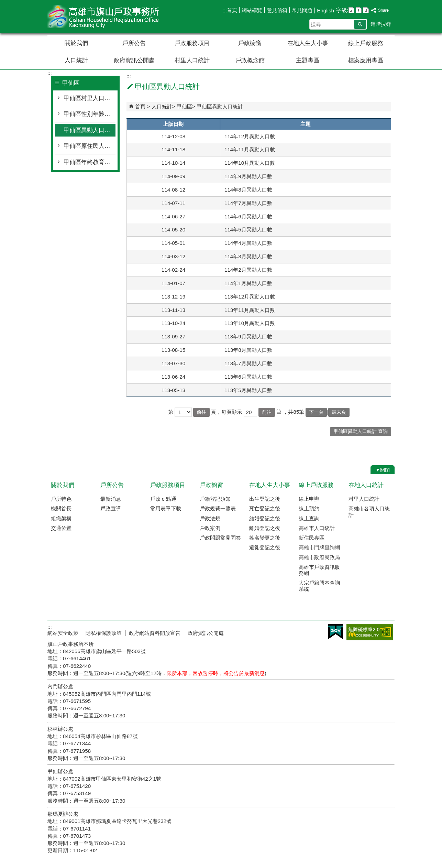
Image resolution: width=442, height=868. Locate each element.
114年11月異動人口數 (250, 149)
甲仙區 (184, 106)
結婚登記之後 (265, 518)
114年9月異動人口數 (248, 176)
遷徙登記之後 (265, 547)
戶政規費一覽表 (218, 508)
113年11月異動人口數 (250, 310)
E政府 (336, 632)
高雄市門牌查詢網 (319, 547)
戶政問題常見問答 (220, 538)
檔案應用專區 (366, 60)
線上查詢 (309, 518)
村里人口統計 (192, 60)
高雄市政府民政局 (319, 557)
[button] (360, 24)
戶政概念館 (250, 60)
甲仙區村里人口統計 (90, 98)
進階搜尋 (381, 24)
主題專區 (308, 60)
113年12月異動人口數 (250, 297)
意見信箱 (277, 10)
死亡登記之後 (265, 508)
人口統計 (76, 60)
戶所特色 (61, 499)
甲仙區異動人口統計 (90, 130)
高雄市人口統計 (317, 528)
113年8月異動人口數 (248, 350)
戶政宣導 (111, 508)
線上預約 (309, 508)
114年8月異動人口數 (248, 190)
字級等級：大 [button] (366, 10)
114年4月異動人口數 (248, 243)
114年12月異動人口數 (250, 136)
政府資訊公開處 (134, 60)
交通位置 (61, 528)
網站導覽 (252, 10)
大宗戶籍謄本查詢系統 (319, 586)
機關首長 (61, 508)
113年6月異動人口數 (248, 377)
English (325, 10)
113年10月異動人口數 (250, 323)
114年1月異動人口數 (248, 283)
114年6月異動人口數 (248, 216)
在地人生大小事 (308, 43)
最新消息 (111, 499)
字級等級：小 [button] (351, 10)
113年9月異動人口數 (248, 337)
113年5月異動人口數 (248, 390)
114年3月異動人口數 (248, 256)
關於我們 (76, 43)
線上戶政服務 (366, 43)
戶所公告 (134, 43)
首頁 (232, 10)
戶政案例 (210, 528)
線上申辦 (309, 499)
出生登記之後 (265, 499)
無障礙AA (370, 632)
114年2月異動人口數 (248, 270)
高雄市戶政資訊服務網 (319, 570)
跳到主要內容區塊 (4, 4)
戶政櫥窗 (250, 43)
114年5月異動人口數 (248, 230)
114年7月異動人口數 (248, 203)
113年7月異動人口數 (248, 363)
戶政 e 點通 (163, 499)
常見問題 (302, 10)
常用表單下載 (166, 508)
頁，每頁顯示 (226, 412)
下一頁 (316, 412)
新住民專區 (312, 538)
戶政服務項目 (192, 43)
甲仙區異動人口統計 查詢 (361, 431)
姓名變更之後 (265, 538)
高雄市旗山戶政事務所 (106, 17)
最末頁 (339, 412)
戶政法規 (210, 518)
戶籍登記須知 (215, 499)
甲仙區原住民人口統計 (90, 146)
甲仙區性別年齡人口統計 (90, 114)
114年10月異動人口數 (250, 163)
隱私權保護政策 (104, 633)
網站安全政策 (63, 633)
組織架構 (61, 518)
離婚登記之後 (265, 528)
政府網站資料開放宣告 (155, 633)
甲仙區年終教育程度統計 (90, 162)
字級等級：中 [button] (359, 10)
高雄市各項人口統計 (369, 512)
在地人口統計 (366, 485)
